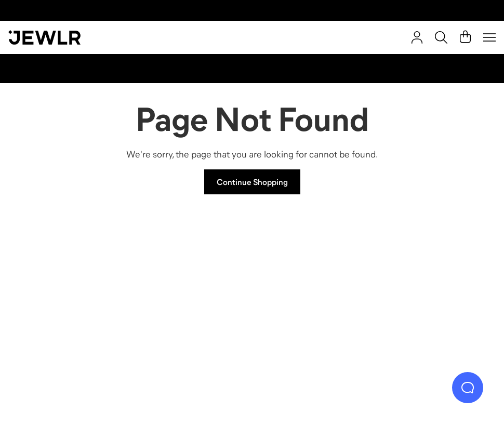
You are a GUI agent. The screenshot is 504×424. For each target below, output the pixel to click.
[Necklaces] (193, 291)
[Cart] (465, 37)
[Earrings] (312, 291)
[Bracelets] (432, 291)
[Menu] (489, 37)
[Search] (441, 37)
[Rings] (72, 291)
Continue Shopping (252, 182)
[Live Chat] (468, 388)
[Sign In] (417, 37)
